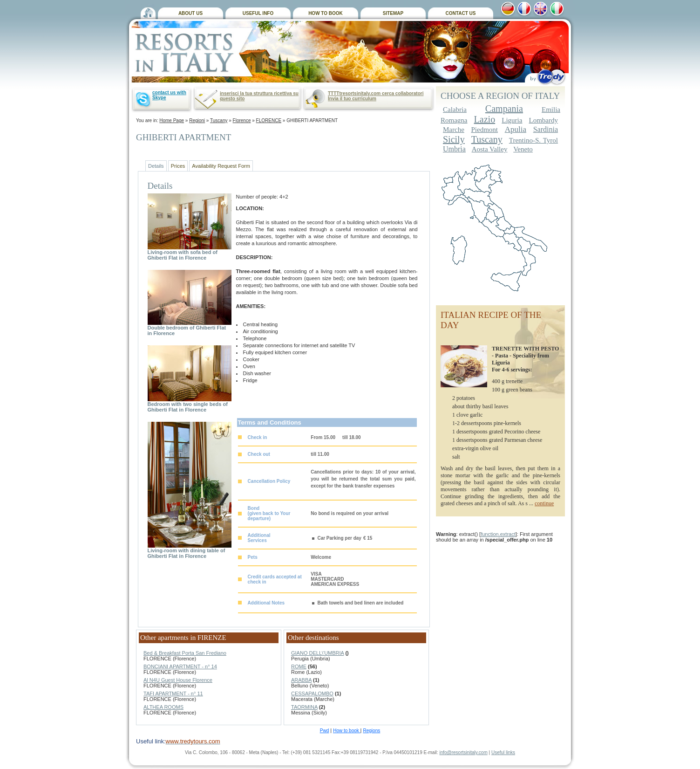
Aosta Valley (490, 149)
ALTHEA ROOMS (163, 707)
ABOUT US (190, 13)
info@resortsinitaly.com (463, 752)
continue (544, 503)
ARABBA (301, 680)
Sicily (454, 139)
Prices (178, 166)
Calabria (455, 110)
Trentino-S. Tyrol (533, 140)
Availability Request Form (221, 166)
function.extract (498, 534)
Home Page (172, 120)
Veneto (523, 149)
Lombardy (544, 120)
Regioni (197, 120)
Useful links (503, 752)
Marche (454, 130)
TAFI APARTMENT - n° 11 (173, 693)
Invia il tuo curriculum (352, 99)
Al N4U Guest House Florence (178, 680)
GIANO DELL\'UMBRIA (317, 653)
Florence (242, 120)
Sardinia (546, 129)
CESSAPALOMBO (312, 693)
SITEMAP (393, 13)
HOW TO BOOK (326, 13)
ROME (299, 666)
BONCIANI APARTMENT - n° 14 (180, 666)
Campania (504, 109)
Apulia (516, 129)
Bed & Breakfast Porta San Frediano (185, 653)
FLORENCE (269, 120)
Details (156, 166)
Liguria (512, 120)
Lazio (485, 119)
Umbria (454, 149)
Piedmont (485, 130)
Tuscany (219, 120)
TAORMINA (304, 707)
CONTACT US (461, 13)
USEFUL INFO (258, 13)
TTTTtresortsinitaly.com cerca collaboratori (376, 93)
